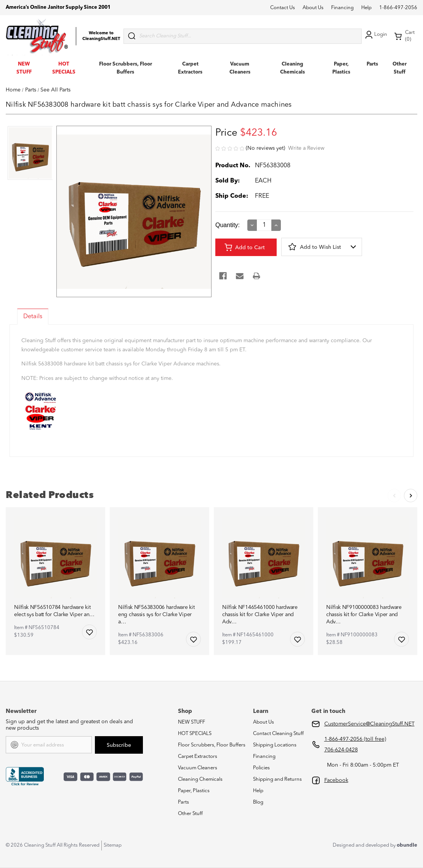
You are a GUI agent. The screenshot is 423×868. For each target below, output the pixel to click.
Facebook (336, 780)
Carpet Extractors (198, 757)
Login (375, 35)
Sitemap (113, 845)
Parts (372, 64)
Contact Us (283, 8)
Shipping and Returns (277, 779)
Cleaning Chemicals (200, 779)
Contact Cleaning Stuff (278, 734)
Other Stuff (190, 814)
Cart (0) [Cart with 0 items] (404, 36)
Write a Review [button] (306, 148)
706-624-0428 (341, 750)
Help (366, 8)
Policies (261, 768)
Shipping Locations (275, 745)
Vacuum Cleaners (198, 768)
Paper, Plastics (194, 791)
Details (33, 317)
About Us (313, 8)
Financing (342, 8)
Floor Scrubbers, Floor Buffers (212, 745)
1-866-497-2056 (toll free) (355, 739)
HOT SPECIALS (195, 734)
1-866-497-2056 (398, 8)
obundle (407, 845)
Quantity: (228, 225)
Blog (258, 802)
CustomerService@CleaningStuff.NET (369, 724)
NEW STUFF (191, 722)
